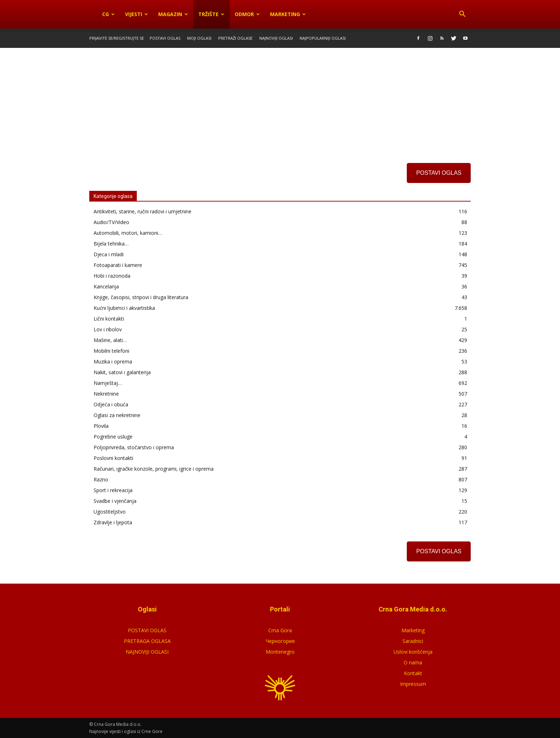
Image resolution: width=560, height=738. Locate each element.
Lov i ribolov (108, 329)
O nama (413, 662)
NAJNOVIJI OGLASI (147, 652)
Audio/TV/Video (111, 222)
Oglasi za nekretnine (117, 415)
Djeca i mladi (109, 254)
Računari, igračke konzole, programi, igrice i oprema (154, 469)
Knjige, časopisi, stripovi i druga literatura (141, 297)
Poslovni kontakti (113, 458)
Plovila (101, 426)
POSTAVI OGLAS (439, 173)
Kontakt (413, 673)
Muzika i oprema (113, 361)
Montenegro (280, 652)
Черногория (280, 641)
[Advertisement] (280, 101)
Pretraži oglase (235, 38)
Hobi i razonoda (112, 276)
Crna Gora (280, 630)
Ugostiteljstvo (110, 512)
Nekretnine (106, 394)
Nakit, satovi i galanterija (122, 372)
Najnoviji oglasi (276, 38)
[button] (462, 14)
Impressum (413, 684)
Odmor (247, 14)
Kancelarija (106, 286)
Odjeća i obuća (111, 404)
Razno (101, 479)
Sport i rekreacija (113, 490)
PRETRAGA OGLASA (147, 641)
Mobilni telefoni (111, 351)
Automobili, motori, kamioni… (128, 233)
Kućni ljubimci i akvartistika (124, 308)
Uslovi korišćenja (413, 652)
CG (108, 14)
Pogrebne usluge (113, 437)
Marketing (288, 14)
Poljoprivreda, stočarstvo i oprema (134, 447)
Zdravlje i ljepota (113, 522)
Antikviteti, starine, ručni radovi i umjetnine (142, 211)
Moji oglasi (199, 38)
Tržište (211, 14)
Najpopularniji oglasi (323, 38)
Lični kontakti (109, 319)
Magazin (173, 14)
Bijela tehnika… (111, 244)
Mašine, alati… (110, 340)
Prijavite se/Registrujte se (117, 38)
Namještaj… (108, 383)
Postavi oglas (165, 38)
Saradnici (413, 641)
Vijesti (136, 14)
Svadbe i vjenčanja (115, 501)
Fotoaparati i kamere (118, 265)
